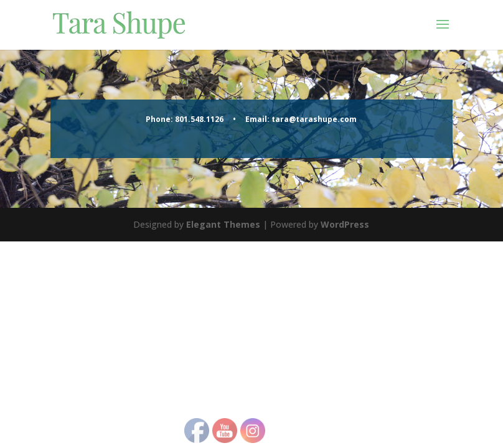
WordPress (345, 224)
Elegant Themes (223, 224)
